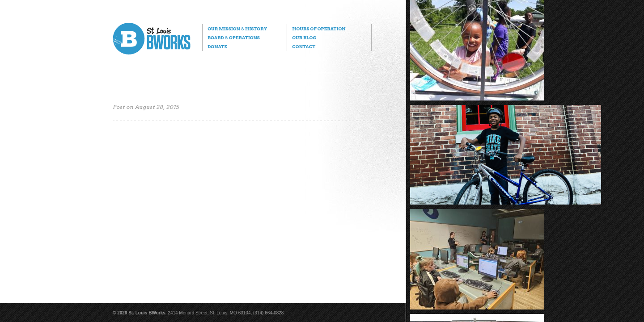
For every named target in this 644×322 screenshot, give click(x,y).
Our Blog (304, 38)
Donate (217, 46)
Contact (304, 46)
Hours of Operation (319, 29)
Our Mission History (237, 29)
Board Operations (234, 38)
